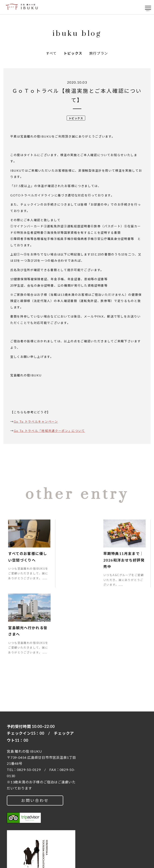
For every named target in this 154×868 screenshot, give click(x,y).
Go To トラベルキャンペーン (36, 422)
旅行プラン (99, 53)
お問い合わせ (35, 730)
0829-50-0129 (29, 700)
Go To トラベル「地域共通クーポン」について (49, 431)
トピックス (73, 53)
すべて (51, 53)
